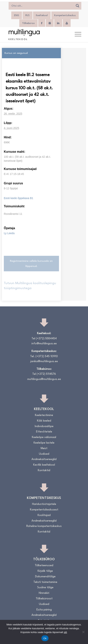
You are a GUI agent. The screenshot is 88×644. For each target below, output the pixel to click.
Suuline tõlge (45, 588)
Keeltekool (42, 16)
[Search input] (42, 6)
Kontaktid (44, 470)
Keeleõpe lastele (44, 443)
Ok (45, 638)
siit (65, 632)
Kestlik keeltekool (44, 465)
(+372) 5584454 (46, 339)
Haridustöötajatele (44, 504)
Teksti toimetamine (45, 582)
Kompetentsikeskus (65, 16)
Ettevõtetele (44, 432)
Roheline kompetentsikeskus (44, 526)
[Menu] (76, 34)
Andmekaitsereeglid (44, 459)
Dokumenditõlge (45, 577)
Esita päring (44, 610)
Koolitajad (44, 515)
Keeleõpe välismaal (44, 437)
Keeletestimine (44, 415)
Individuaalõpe (44, 426)
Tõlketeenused (44, 566)
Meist (44, 448)
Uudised (44, 454)
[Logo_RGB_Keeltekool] (37, 34)
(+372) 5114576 (46, 374)
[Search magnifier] (78, 6)
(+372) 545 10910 (47, 356)
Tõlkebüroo (28, 23)
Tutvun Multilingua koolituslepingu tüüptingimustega (30, 286)
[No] (83, 632)
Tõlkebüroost (44, 599)
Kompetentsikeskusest (44, 510)
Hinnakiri (44, 593)
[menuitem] (17, 16)
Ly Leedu (9, 233)
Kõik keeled (44, 421)
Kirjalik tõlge (45, 571)
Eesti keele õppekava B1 (19, 198)
